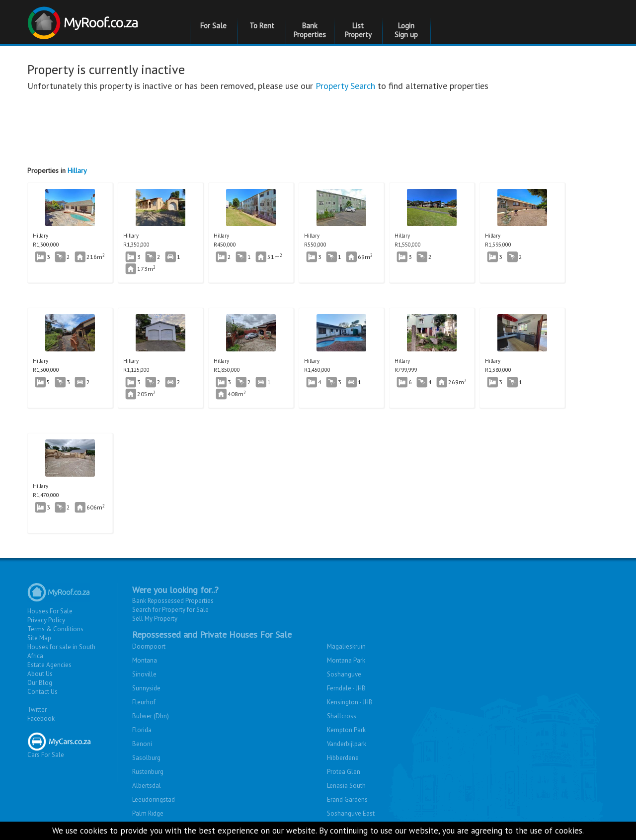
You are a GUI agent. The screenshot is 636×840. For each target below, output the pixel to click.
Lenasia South (346, 786)
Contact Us (42, 692)
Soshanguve (344, 674)
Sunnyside (146, 688)
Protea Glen (344, 772)
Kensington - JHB (350, 702)
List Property (358, 30)
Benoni (142, 744)
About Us (40, 674)
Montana (145, 660)
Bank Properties (310, 30)
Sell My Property (155, 619)
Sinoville (144, 674)
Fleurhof (144, 702)
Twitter (37, 710)
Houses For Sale (50, 611)
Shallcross (342, 716)
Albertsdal (147, 786)
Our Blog (40, 683)
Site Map (39, 638)
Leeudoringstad (154, 799)
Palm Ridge (148, 813)
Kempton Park (346, 730)
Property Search (345, 86)
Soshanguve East (351, 813)
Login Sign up (406, 30)
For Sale (213, 26)
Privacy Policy (46, 620)
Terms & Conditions (55, 629)
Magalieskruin (346, 646)
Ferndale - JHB (346, 688)
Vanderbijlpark (347, 744)
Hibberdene (343, 758)
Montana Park (346, 660)
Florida (142, 730)
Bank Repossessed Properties (173, 601)
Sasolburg (146, 758)
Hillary (77, 170)
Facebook (41, 718)
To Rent (262, 26)
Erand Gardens (347, 799)
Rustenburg (148, 772)
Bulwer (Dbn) (151, 716)
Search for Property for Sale (170, 610)
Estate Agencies (49, 665)
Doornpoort (149, 646)
